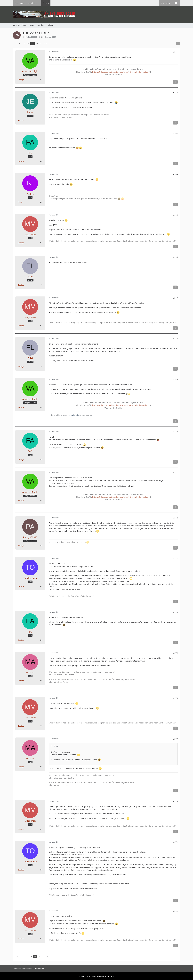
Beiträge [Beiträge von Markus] (21, 681)
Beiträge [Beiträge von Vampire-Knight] (21, 80)
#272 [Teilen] (175, 518)
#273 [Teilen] (175, 558)
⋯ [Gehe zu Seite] (24, 44)
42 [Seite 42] (45, 44)
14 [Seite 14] (32, 44)
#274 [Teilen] (175, 612)
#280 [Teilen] (175, 911)
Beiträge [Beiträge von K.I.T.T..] (21, 202)
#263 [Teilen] (175, 133)
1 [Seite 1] (20, 44)
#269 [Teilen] (175, 379)
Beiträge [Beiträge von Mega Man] (21, 243)
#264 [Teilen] (175, 174)
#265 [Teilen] (175, 215)
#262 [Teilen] (175, 93)
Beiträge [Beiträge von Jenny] (21, 121)
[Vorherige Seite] (15, 44)
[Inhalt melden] (175, 82)
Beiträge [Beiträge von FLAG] (21, 285)
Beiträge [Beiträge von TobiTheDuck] (21, 586)
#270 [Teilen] (175, 432)
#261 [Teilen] (175, 52)
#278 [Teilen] (175, 801)
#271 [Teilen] (175, 472)
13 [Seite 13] (28, 44)
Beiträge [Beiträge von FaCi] (21, 161)
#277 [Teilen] (175, 739)
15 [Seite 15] (37, 44)
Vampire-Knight (75, 415)
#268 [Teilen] (175, 339)
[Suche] (176, 3)
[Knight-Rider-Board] (96, 14)
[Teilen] (178, 44)
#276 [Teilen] (175, 698)
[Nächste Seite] (50, 44)
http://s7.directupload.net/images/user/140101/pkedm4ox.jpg (120, 72)
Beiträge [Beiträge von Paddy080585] (21, 546)
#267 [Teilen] (175, 298)
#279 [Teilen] (175, 842)
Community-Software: (96, 976)
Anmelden (165, 3)
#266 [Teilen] (175, 257)
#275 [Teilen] (175, 653)
